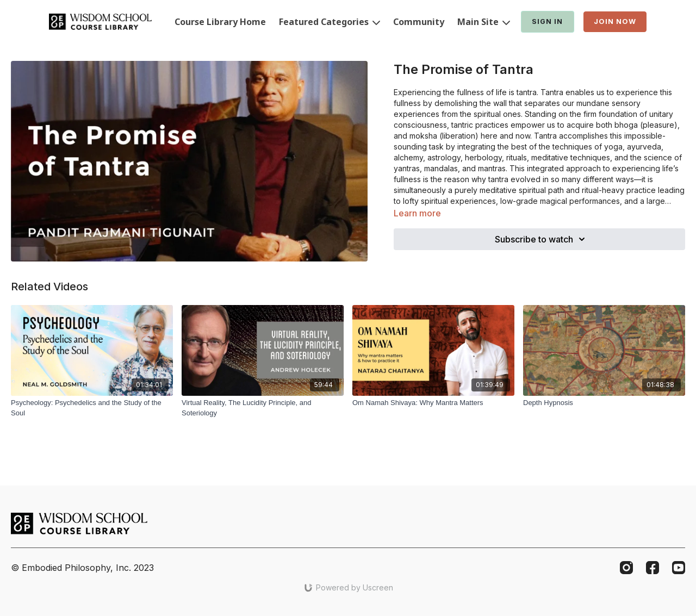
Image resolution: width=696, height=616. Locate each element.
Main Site (484, 22)
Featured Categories (330, 22)
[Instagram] (626, 568)
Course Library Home (220, 22)
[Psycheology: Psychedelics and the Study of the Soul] (92, 408)
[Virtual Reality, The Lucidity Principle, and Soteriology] (263, 408)
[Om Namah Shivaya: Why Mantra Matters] (433, 403)
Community (419, 22)
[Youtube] (679, 568)
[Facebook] (652, 568)
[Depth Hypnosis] (604, 403)
